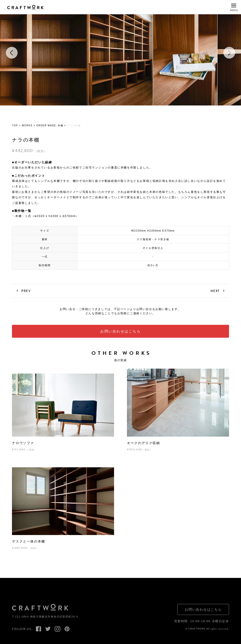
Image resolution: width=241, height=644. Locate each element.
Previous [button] (12, 53)
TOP (15, 126)
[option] (120, 53)
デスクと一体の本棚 (28, 541)
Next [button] (229, 53)
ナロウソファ (23, 443)
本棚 (60, 126)
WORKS (27, 126)
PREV (26, 291)
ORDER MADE (46, 126)
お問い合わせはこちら (120, 331)
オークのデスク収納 (143, 443)
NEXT (215, 291)
